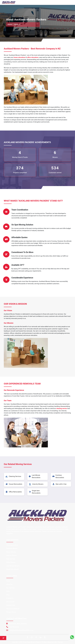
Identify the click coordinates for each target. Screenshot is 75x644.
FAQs (8, 591)
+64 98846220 (14, 627)
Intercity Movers (12, 555)
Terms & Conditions (13, 609)
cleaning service (62, 408)
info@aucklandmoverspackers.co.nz (22, 630)
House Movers (11, 552)
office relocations (33, 57)
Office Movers (11, 562)
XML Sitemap (58, 642)
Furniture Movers (12, 548)
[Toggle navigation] (71, 2)
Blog (8, 595)
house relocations (20, 57)
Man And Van (11, 559)
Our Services (11, 588)
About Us (9, 584)
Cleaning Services (12, 545)
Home (10, 24)
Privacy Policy (11, 612)
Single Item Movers (13, 569)
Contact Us (10, 598)
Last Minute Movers (13, 566)
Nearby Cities (11, 605)
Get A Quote (10, 602)
